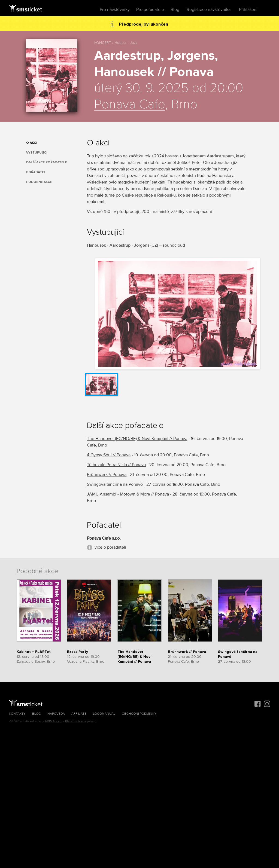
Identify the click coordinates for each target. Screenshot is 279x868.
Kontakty (17, 714)
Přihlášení (248, 10)
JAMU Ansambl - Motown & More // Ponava (128, 494)
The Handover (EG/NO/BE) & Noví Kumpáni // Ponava (137, 439)
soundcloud (174, 245)
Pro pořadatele (150, 10)
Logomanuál (104, 714)
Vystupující (37, 153)
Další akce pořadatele (47, 162)
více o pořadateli (110, 547)
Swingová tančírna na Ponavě (115, 484)
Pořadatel (36, 172)
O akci (32, 143)
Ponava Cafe (130, 105)
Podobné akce (39, 182)
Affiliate (79, 714)
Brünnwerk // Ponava (107, 475)
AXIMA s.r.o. (54, 721)
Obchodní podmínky (139, 714)
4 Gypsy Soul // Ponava (109, 455)
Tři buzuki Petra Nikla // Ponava (116, 465)
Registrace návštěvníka (209, 10)
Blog (175, 10)
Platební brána (76, 721)
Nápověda (56, 714)
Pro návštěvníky (115, 10)
